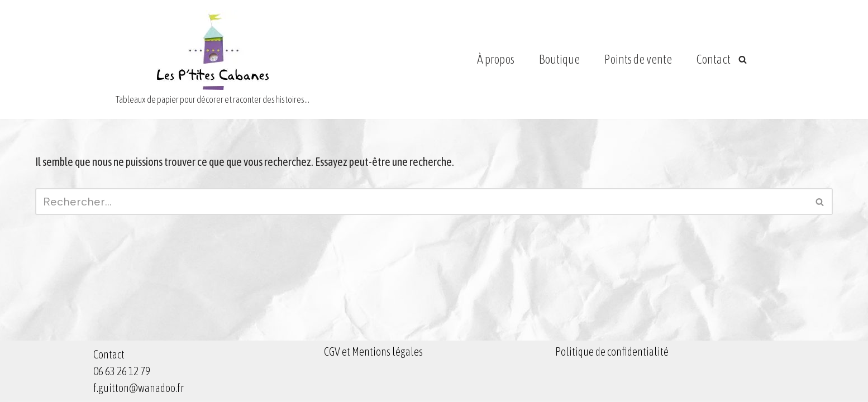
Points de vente (638, 59)
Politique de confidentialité (612, 351)
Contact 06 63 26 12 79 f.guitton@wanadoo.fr (139, 371)
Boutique (559, 59)
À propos (496, 59)
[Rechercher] (743, 59)
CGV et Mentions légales (373, 351)
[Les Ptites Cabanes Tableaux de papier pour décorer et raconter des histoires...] (213, 59)
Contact (714, 59)
